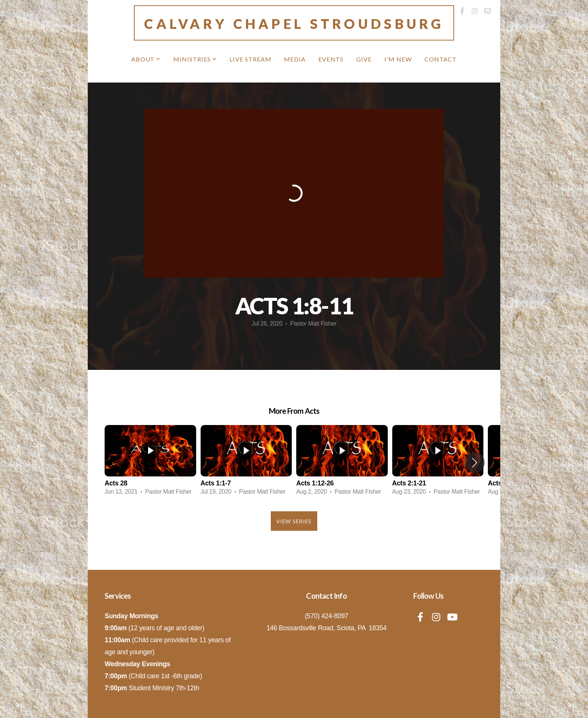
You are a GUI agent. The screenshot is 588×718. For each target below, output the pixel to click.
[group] (150, 463)
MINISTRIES (195, 59)
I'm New (398, 59)
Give (364, 59)
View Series (294, 521)
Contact (441, 59)
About (146, 59)
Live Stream (250, 59)
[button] (475, 463)
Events (331, 59)
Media (295, 59)
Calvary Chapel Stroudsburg (294, 24)
